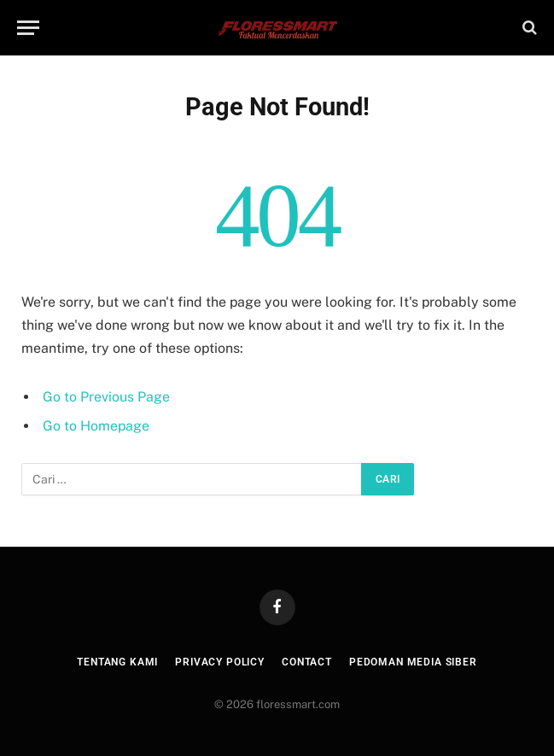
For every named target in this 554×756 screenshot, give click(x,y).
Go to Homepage (96, 426)
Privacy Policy (220, 662)
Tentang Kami (117, 662)
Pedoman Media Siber (413, 662)
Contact (307, 662)
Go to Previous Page (106, 397)
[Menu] (28, 28)
